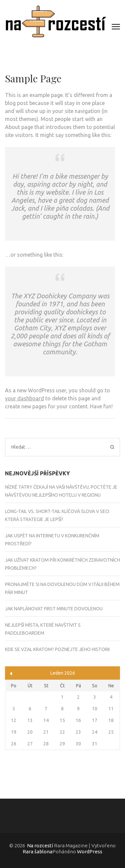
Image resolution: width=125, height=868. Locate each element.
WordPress (90, 851)
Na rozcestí (40, 845)
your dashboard (24, 398)
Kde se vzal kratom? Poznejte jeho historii (57, 649)
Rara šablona (37, 851)
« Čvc (11, 673)
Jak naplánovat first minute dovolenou (54, 609)
